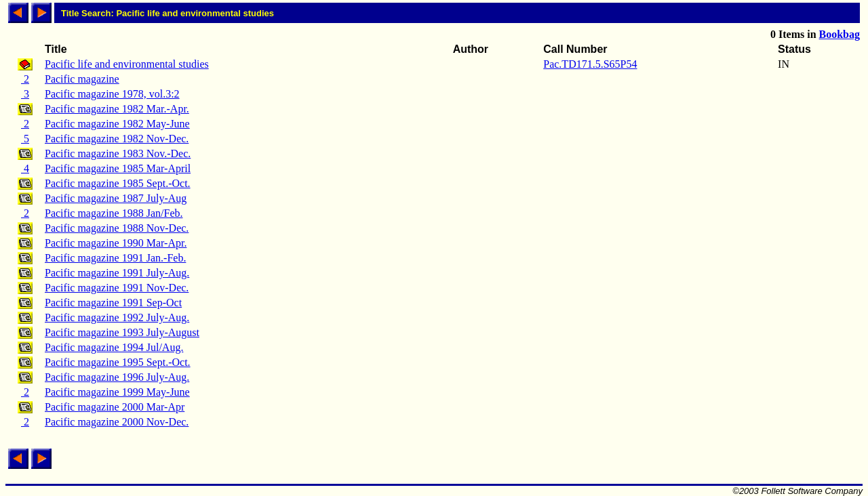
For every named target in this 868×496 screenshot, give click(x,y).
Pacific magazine (82, 79)
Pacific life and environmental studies (127, 64)
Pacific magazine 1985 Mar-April (118, 168)
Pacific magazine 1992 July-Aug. (117, 317)
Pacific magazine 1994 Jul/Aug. (114, 347)
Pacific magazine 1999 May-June (117, 392)
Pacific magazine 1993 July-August (122, 332)
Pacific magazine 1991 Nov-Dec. (117, 288)
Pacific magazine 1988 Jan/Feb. (114, 213)
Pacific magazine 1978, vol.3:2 (112, 94)
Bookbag (840, 34)
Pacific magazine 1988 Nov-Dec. (117, 228)
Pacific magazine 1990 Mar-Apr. (116, 243)
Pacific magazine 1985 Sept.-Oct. (118, 183)
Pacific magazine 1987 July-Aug (116, 198)
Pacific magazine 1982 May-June (117, 124)
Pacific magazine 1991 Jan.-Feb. (115, 258)
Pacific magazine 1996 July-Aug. (117, 377)
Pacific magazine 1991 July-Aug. (117, 273)
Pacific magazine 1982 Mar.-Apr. (117, 109)
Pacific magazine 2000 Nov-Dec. (117, 422)
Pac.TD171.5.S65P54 (590, 64)
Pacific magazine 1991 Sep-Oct (113, 303)
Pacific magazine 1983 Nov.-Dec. (118, 153)
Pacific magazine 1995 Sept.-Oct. (118, 362)
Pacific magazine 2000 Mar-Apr (115, 407)
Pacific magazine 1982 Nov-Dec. (117, 139)
